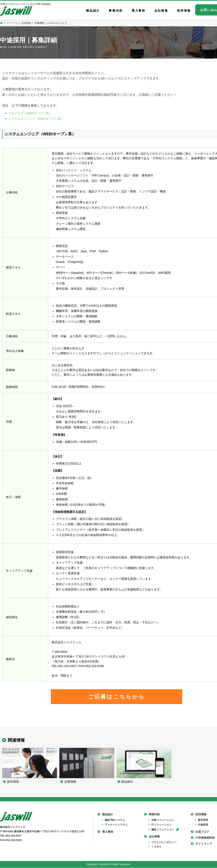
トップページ (9, 23)
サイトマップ (201, 844)
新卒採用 (202, 820)
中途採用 (202, 825)
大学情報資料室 (203, 838)
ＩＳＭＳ (155, 847)
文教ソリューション (161, 820)
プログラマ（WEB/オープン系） (30, 113)
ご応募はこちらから (117, 697)
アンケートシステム (115, 825)
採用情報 (26, 23)
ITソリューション (160, 825)
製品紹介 (105, 815)
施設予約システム (113, 820)
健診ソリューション (161, 830)
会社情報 (152, 837)
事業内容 (152, 815)
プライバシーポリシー (163, 843)
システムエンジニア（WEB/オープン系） (36, 119)
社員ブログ (200, 832)
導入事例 (105, 832)
